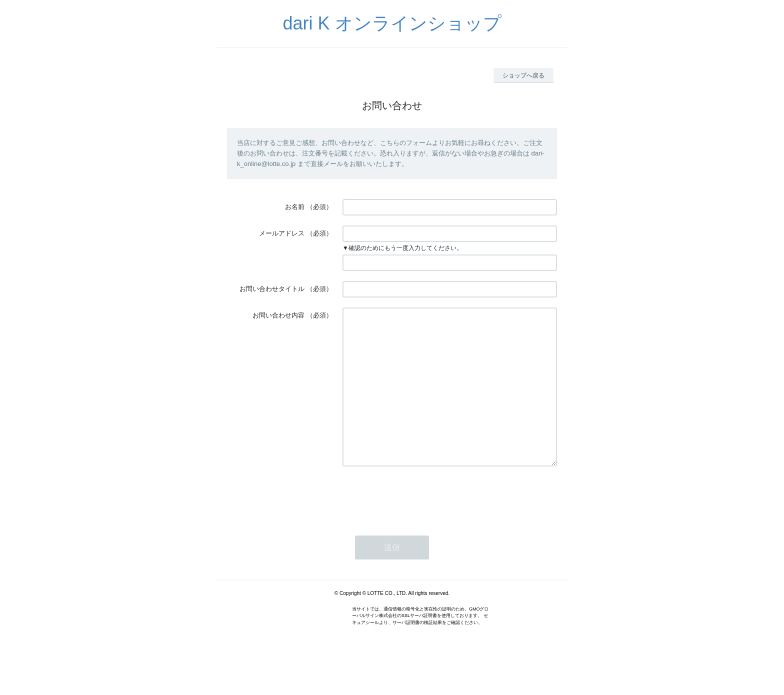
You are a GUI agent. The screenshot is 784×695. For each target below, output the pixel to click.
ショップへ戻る (523, 75)
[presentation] (418, 526)
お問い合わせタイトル (272, 289)
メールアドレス (282, 233)
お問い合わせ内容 (278, 315)
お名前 (295, 207)
